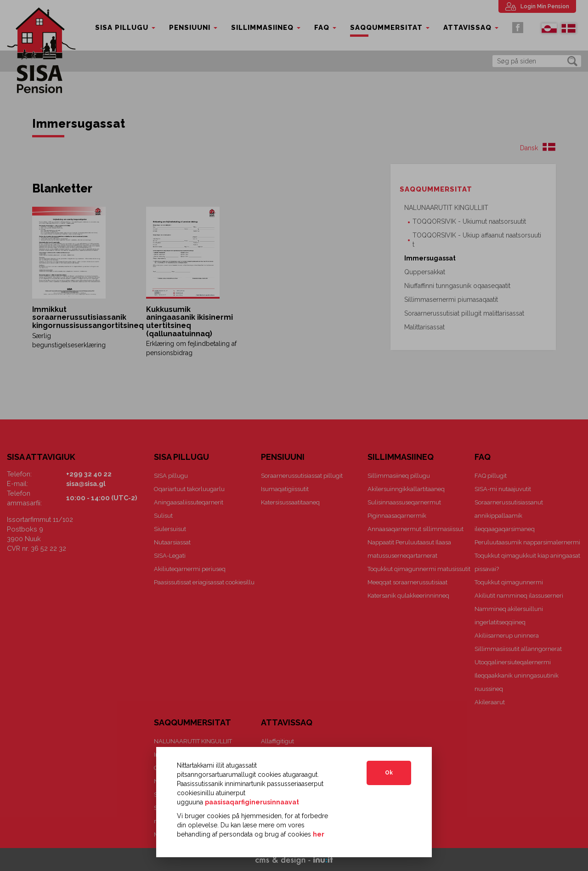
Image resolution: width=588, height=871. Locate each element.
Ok (389, 773)
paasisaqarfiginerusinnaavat (252, 802)
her (319, 834)
